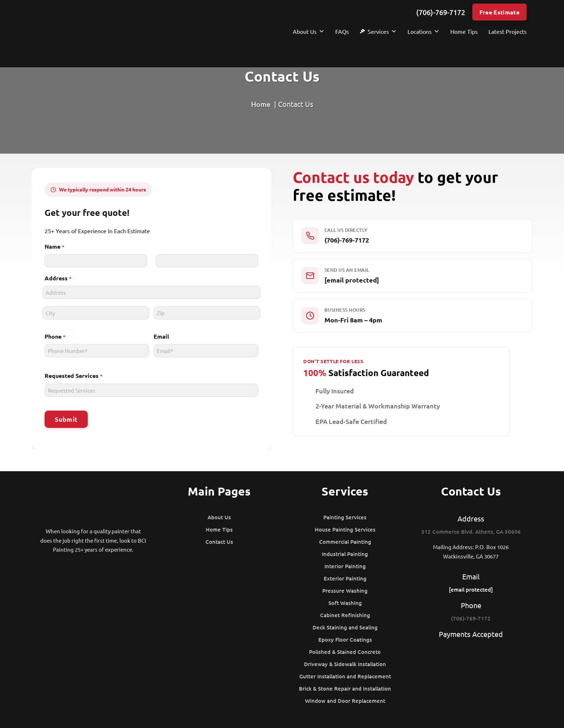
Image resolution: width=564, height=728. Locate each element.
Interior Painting (345, 566)
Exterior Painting (345, 578)
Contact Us (219, 542)
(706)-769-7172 (441, 12)
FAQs (342, 31)
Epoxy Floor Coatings (345, 639)
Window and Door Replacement (345, 701)
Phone (53, 337)
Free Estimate (499, 12)
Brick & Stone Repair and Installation (345, 688)
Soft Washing (345, 603)
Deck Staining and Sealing (345, 627)
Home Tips (464, 31)
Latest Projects (508, 31)
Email (161, 336)
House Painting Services (345, 529)
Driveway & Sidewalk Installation (345, 664)
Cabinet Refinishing (345, 615)
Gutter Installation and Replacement (345, 676)
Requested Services (72, 376)
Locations (424, 31)
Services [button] (382, 31)
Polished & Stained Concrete (345, 652)
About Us (309, 31)
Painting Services (345, 517)
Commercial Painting (345, 542)
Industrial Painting (345, 554)
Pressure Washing (345, 591)
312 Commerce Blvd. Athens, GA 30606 (471, 532)
